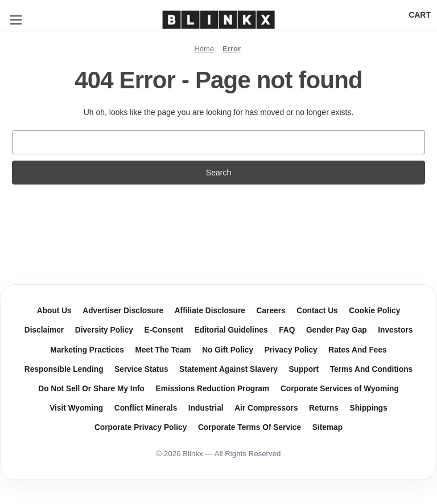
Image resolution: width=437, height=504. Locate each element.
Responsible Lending (64, 369)
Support (304, 369)
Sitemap (327, 427)
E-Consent (164, 330)
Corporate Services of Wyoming (340, 389)
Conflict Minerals (146, 408)
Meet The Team (163, 350)
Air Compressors (266, 408)
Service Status (141, 369)
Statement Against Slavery (228, 369)
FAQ (287, 330)
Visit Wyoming (76, 408)
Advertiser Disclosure (123, 311)
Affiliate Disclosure (210, 311)
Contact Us (317, 311)
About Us (54, 311)
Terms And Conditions (372, 369)
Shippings (369, 408)
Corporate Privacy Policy (141, 427)
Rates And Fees (357, 350)
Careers (271, 311)
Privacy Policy (291, 350)
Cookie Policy (374, 311)
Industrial (206, 408)
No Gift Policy (228, 350)
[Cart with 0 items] (420, 15)
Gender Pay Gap (337, 330)
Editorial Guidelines (231, 330)
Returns (324, 408)
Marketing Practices (87, 350)
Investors (395, 330)
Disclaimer (44, 330)
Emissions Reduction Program (213, 389)
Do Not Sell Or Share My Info (91, 389)
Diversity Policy (104, 330)
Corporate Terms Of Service (250, 427)
